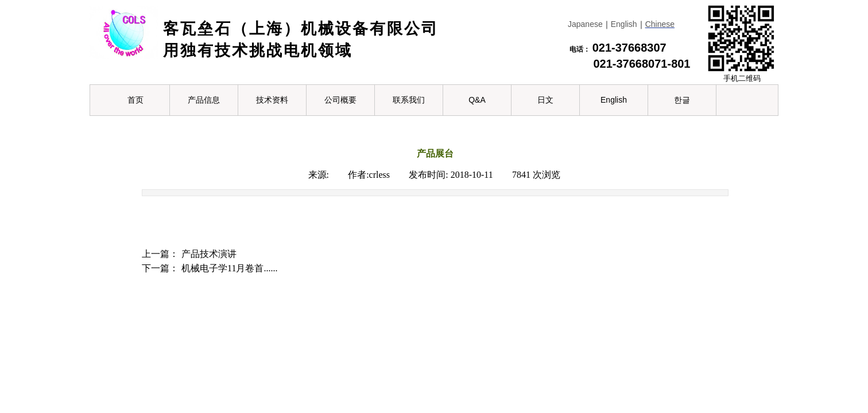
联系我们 (409, 100)
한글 (682, 100)
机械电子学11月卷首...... (210, 268)
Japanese (585, 24)
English (624, 24)
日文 (545, 100)
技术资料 (272, 100)
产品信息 (204, 100)
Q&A (477, 100)
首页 (135, 100)
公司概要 (340, 100)
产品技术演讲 (189, 254)
